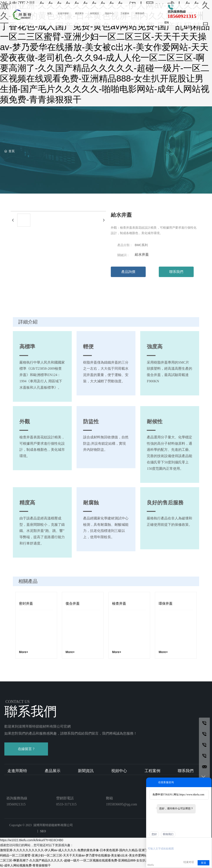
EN (165, 23)
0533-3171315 (66, 804)
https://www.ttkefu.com (192, 795)
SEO (43, 831)
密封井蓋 (26, 603)
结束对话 (189, 862)
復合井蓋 (73, 603)
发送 (203, 863)
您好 (154, 834)
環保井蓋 (166, 603)
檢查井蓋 (119, 603)
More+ (24, 652)
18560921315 (180, 17)
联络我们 (168, 834)
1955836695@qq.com (121, 804)
